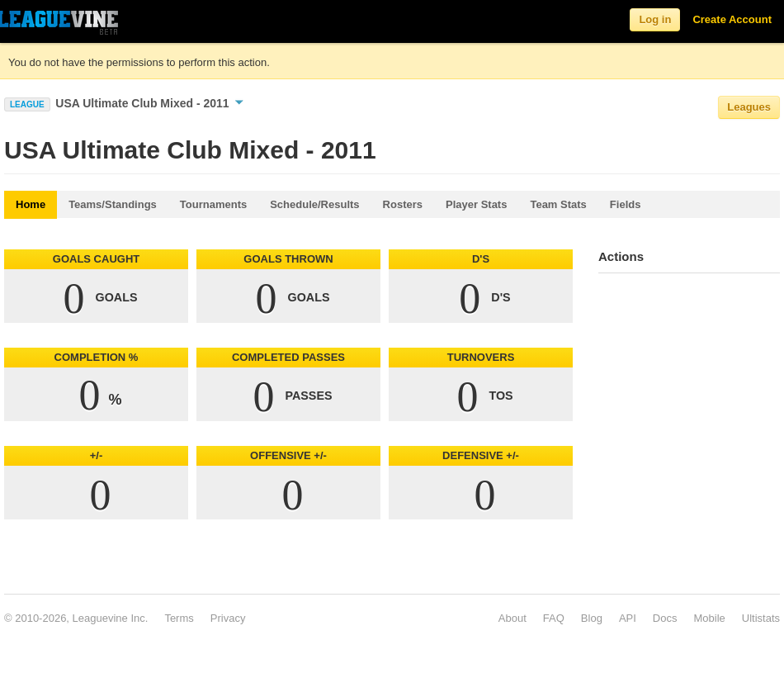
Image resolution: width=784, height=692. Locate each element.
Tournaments (213, 204)
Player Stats (476, 204)
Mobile (709, 618)
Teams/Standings (113, 204)
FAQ (554, 618)
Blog (592, 618)
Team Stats (558, 204)
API (628, 618)
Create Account (732, 19)
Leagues (749, 107)
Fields (626, 204)
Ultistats (761, 618)
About (512, 618)
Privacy (228, 618)
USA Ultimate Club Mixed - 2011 (149, 103)
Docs (665, 618)
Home (31, 204)
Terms (179, 618)
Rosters (403, 204)
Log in (655, 19)
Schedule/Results (314, 204)
